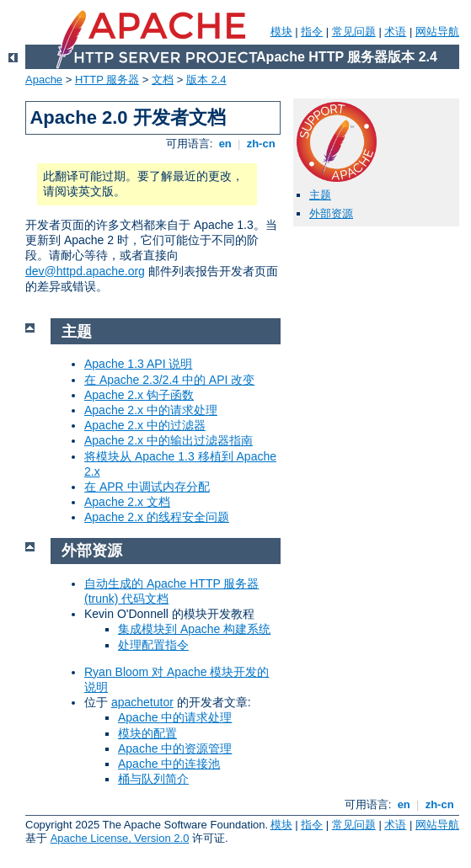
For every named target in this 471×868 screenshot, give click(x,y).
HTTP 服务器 (107, 80)
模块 (281, 32)
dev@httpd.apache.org (85, 271)
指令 (312, 32)
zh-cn (261, 144)
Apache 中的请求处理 (175, 717)
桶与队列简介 (153, 779)
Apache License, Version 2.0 (120, 838)
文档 (163, 80)
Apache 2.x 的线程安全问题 (157, 517)
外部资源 (331, 213)
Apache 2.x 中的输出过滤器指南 (169, 440)
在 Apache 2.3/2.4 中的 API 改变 (169, 380)
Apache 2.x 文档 (127, 502)
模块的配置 (147, 733)
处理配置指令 (153, 645)
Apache (44, 80)
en (225, 144)
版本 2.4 (206, 80)
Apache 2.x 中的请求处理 (151, 410)
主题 (320, 195)
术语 (395, 32)
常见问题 (354, 32)
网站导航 (437, 32)
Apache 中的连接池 (169, 764)
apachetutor (142, 702)
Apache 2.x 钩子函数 (139, 395)
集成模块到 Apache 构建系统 (194, 629)
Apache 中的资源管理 (175, 748)
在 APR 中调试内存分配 (147, 487)
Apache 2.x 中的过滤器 (145, 425)
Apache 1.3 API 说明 (138, 364)
